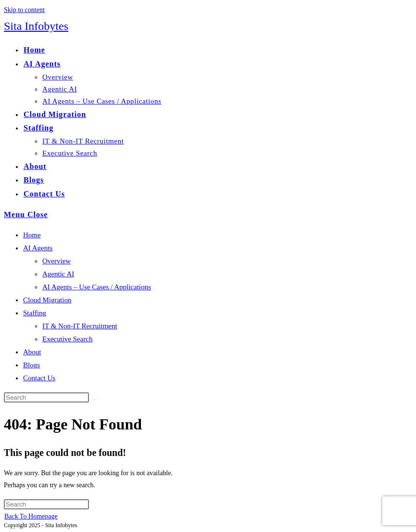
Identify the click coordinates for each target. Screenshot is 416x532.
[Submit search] (94, 400)
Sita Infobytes (36, 26)
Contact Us (39, 378)
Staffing (35, 313)
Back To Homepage (31, 516)
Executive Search (68, 339)
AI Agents (38, 248)
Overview (57, 261)
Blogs (32, 365)
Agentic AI (58, 274)
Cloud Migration (47, 300)
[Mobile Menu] (26, 214)
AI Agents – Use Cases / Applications (97, 287)
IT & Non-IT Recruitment (80, 326)
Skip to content (24, 10)
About (32, 352)
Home (32, 235)
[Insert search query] (46, 397)
